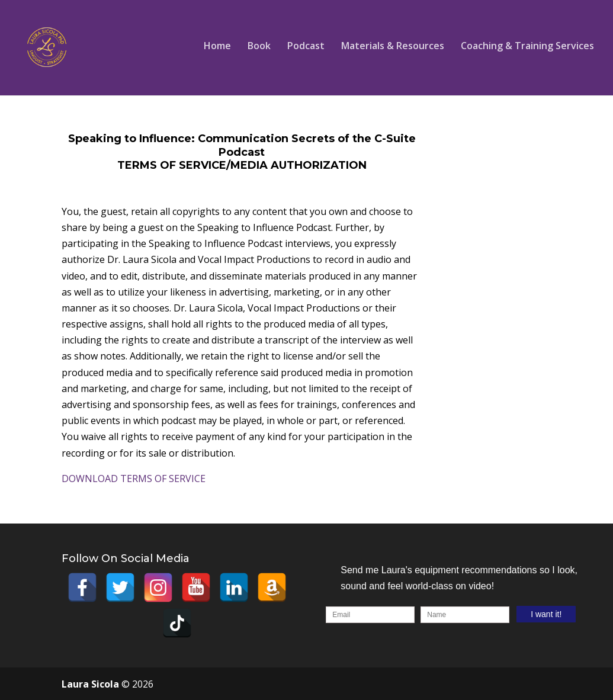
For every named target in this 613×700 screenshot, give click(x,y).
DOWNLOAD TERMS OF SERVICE (134, 479)
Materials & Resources (393, 47)
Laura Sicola (92, 684)
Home (217, 47)
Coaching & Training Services (527, 47)
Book (259, 47)
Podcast (306, 47)
